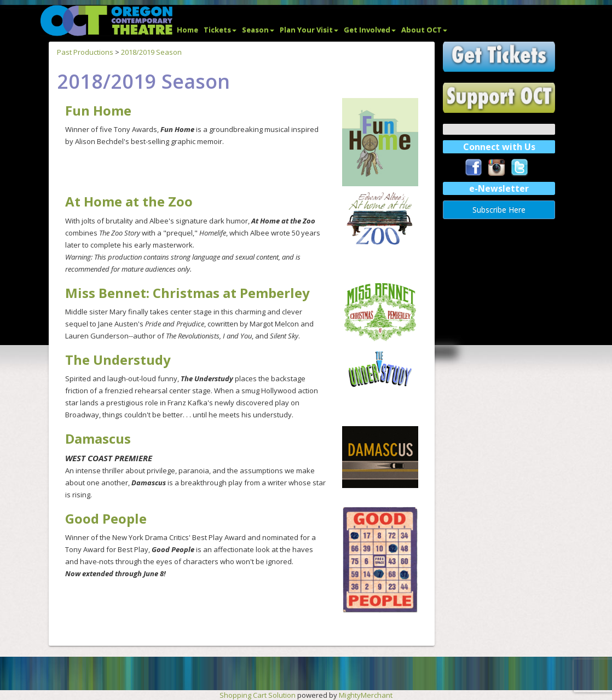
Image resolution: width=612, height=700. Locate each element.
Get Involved (370, 30)
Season (258, 30)
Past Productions (85, 52)
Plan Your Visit (309, 30)
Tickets (220, 30)
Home (187, 30)
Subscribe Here (499, 210)
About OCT (424, 30)
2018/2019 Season (151, 52)
